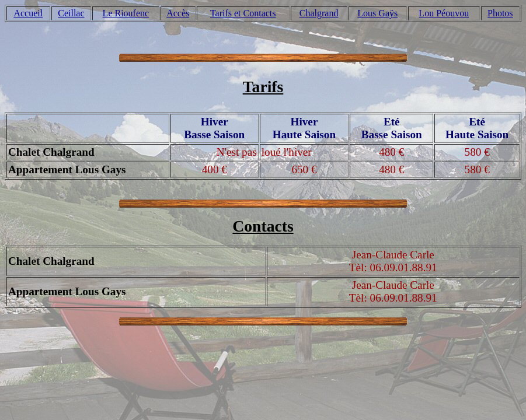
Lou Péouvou (444, 13)
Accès (178, 13)
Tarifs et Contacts (243, 13)
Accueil (28, 13)
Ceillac (71, 13)
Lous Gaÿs (377, 13)
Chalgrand (319, 13)
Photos (500, 13)
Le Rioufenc (126, 13)
